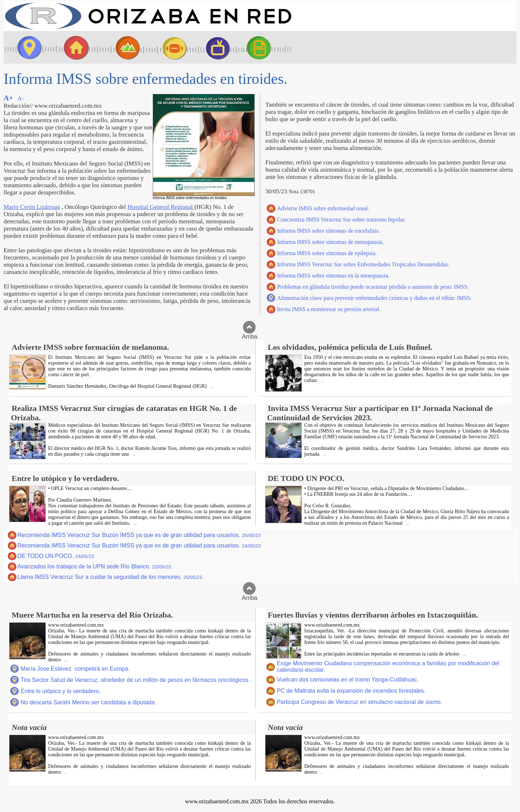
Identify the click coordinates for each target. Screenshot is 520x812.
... (211, 386)
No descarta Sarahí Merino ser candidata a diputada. (88, 702)
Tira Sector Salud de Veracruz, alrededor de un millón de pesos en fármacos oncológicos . (136, 680)
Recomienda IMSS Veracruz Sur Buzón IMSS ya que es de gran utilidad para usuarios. (139, 535)
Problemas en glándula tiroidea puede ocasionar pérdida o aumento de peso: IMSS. (373, 287)
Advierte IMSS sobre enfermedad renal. (323, 208)
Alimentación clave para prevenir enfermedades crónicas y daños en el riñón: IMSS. (374, 298)
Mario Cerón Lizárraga (32, 207)
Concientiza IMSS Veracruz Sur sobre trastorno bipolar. (341, 220)
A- (21, 98)
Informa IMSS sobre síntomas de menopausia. (330, 242)
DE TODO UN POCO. (56, 556)
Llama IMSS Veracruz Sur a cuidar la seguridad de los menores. (110, 577)
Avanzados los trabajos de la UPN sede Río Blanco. (94, 566)
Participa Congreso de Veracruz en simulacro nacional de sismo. (359, 702)
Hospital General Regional (161, 207)
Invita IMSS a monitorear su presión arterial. (329, 309)
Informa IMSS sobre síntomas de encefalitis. (328, 231)
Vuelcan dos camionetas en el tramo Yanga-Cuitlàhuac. (348, 680)
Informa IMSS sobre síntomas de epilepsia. (327, 253)
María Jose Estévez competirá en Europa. (75, 669)
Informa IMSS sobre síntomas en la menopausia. (333, 276)
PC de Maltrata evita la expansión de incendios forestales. (351, 691)
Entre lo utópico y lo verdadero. (60, 691)
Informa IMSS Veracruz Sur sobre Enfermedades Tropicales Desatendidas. (363, 264)
